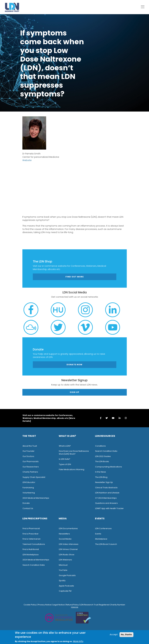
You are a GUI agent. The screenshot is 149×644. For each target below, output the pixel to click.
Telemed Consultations (34, 544)
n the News (101, 472)
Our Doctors (28, 456)
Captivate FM (65, 591)
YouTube (63, 570)
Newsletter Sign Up (104, 482)
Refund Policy (72, 605)
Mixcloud (63, 565)
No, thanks (126, 634)
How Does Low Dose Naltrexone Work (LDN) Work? (74, 452)
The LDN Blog (101, 477)
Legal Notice (59, 605)
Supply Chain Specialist (34, 477)
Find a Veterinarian (32, 539)
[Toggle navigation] (143, 7)
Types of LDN (65, 464)
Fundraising (28, 488)
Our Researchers (31, 467)
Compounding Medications (109, 467)
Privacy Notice (45, 605)
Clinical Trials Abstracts (106, 488)
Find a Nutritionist (31, 549)
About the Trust (30, 446)
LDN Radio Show (67, 555)
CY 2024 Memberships (106, 498)
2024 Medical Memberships (36, 498)
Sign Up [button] (74, 392)
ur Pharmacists (31, 461)
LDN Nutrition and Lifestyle (107, 493)
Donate (26, 503)
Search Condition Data (106, 451)
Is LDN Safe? (65, 459)
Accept (114, 634)
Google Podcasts (67, 575)
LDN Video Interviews (69, 544)
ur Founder (29, 451)
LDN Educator (29, 482)
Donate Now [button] (74, 365)
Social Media (65, 539)
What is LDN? (65, 446)
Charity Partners (30, 472)
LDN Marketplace (31, 555)
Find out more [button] (75, 277)
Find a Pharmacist (31, 528)
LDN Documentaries (68, 528)
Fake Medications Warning (72, 469)
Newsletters (64, 534)
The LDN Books (102, 461)
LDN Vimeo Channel (68, 549)
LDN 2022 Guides (103, 456)
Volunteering (29, 493)
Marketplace (101, 539)
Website (27, 160)
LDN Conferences (103, 528)
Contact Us (28, 508)
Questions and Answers (106, 503)
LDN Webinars (65, 560)
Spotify (62, 581)
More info (78, 641)
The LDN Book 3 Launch (106, 544)
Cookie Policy (30, 605)
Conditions (100, 446)
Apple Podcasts (66, 586)
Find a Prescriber (31, 534)
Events (98, 534)
